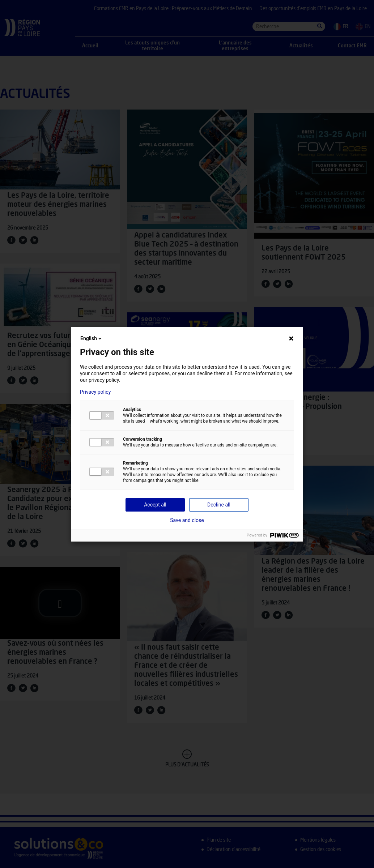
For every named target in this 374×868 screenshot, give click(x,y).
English (92, 338)
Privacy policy (95, 392)
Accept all (155, 505)
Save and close (187, 520)
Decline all (219, 505)
